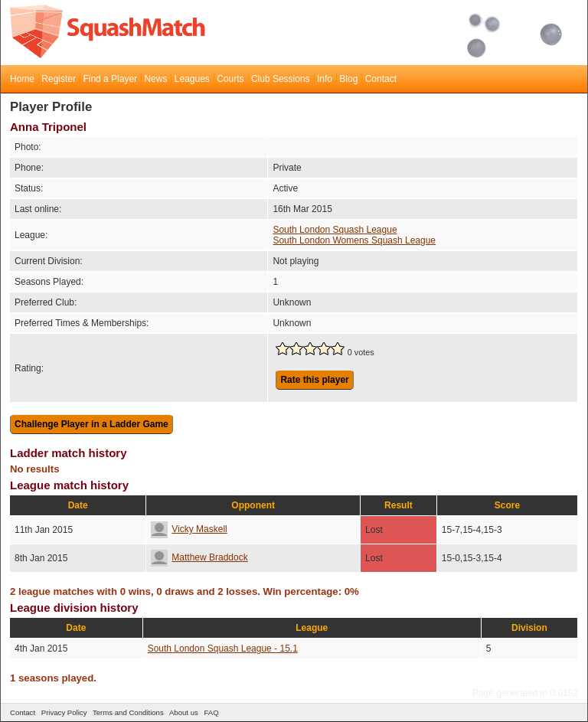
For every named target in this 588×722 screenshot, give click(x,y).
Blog (348, 79)
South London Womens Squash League (354, 240)
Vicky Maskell (189, 529)
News (155, 79)
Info (325, 79)
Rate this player (314, 380)
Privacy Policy (64, 712)
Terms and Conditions (128, 712)
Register (59, 79)
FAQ (211, 712)
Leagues (192, 79)
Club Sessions (281, 79)
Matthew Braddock (199, 557)
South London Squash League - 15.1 (223, 648)
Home (22, 79)
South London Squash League (335, 230)
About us (184, 712)
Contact (381, 79)
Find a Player (110, 79)
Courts (230, 79)
